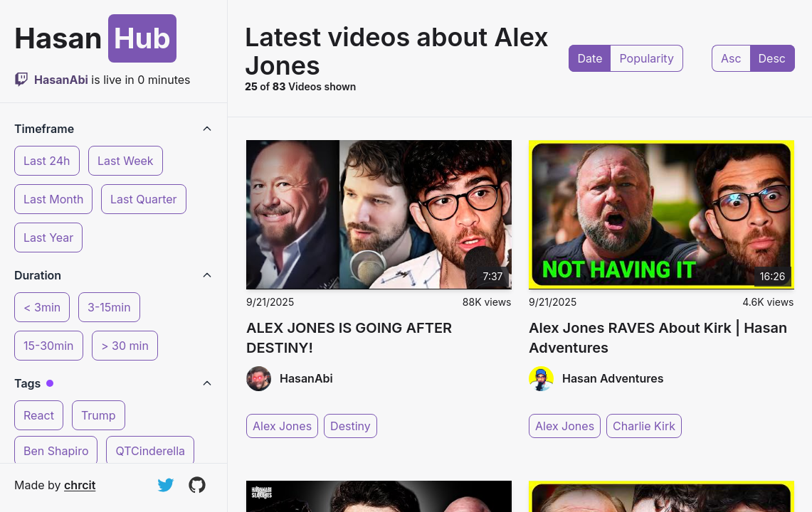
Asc (731, 58)
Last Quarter (144, 199)
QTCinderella (150, 451)
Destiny (350, 426)
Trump (99, 415)
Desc (772, 58)
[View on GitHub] (197, 485)
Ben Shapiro (56, 451)
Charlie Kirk (644, 426)
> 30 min (125, 346)
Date (590, 58)
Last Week (126, 161)
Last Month (53, 199)
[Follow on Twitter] (166, 485)
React (39, 415)
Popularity (646, 58)
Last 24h (47, 161)
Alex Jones (282, 426)
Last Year (48, 238)
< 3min (42, 307)
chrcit (80, 485)
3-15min (109, 307)
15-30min (49, 346)
